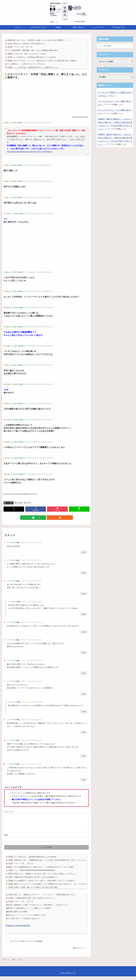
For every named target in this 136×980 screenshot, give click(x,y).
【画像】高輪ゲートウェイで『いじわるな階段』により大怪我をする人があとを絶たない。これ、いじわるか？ (47, 888)
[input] (115, 46)
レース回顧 (9, 503)
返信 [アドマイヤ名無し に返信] (83, 552)
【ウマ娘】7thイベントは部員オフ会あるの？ (24, 922)
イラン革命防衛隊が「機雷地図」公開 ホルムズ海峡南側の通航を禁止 (32, 50)
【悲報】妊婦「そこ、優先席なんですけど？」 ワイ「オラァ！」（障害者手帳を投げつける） (42, 898)
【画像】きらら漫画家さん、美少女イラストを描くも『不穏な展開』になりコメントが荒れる (41, 884)
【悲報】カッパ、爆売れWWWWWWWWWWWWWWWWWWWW (31, 874)
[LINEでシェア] (79, 509)
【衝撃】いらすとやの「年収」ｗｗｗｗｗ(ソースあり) (26, 54)
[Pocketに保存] (57, 509)
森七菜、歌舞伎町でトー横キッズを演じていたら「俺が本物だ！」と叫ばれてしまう (38, 909)
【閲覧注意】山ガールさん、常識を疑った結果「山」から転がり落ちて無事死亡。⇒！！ (39, 40)
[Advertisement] (47, 97)
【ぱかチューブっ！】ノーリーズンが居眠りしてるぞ (27, 919)
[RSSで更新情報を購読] (49, 518)
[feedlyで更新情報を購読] (44, 518)
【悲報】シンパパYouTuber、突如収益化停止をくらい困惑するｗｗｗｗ (33, 67)
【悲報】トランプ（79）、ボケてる (20, 47)
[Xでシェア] (14, 509)
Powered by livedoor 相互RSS (18, 929)
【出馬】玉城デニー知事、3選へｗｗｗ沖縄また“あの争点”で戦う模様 (32, 891)
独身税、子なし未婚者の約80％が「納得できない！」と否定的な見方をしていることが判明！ (41, 871)
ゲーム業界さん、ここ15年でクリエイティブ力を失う (26, 64)
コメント (9, 812)
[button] (131, 46)
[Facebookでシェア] (36, 509)
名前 (6, 839)
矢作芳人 (28, 503)
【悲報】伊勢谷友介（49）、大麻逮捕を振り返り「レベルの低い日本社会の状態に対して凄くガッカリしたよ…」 (48, 864)
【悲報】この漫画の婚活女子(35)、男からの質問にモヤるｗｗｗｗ (31, 902)
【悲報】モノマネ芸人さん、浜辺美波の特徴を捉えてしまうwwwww (31, 57)
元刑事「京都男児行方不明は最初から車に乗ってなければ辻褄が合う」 (33, 881)
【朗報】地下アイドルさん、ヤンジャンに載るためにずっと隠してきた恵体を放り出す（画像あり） (43, 61)
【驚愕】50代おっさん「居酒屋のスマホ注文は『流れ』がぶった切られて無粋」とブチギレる (41, 877)
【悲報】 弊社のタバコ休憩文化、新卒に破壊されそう (26, 44)
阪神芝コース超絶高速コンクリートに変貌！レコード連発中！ (30, 912)
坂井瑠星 (19, 503)
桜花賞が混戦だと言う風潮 (17, 915)
